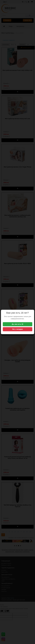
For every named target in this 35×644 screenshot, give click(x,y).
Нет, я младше (17, 329)
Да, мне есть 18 (18, 324)
